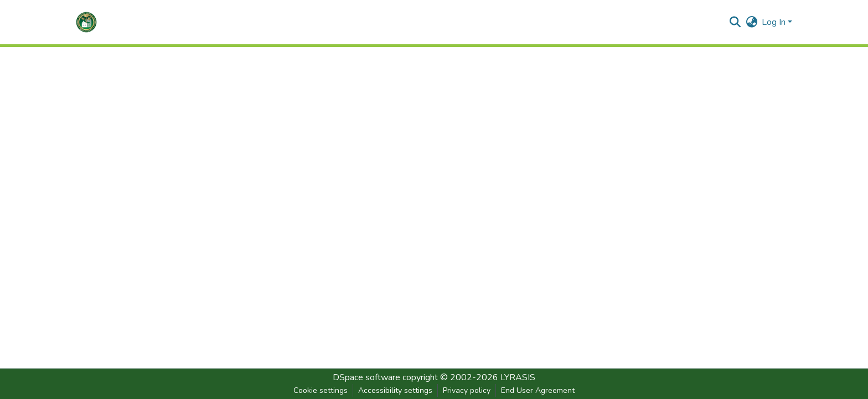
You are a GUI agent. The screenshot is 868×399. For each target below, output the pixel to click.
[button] (86, 22)
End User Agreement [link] (538, 390)
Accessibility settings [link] (395, 390)
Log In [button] (775, 22)
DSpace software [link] (366, 377)
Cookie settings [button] (321, 390)
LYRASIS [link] (518, 377)
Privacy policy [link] (467, 390)
